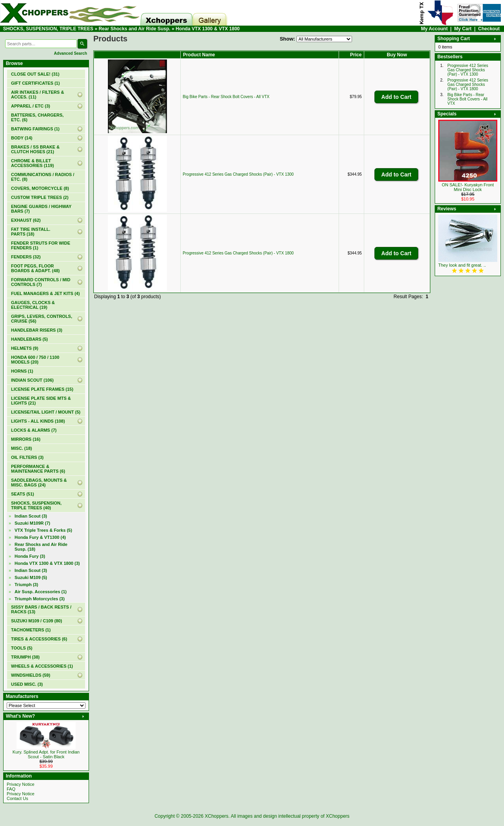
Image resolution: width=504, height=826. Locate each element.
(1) (35, 83)
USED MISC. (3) (27, 684)
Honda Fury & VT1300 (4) (40, 537)
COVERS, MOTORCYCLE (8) (40, 188)
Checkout (489, 29)
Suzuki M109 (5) (31, 577)
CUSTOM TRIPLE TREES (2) (40, 197)
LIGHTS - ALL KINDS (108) (38, 421)
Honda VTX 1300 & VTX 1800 (208, 29)
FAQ (11, 789)
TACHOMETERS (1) (31, 630)
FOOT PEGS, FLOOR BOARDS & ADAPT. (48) (35, 268)
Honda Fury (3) (30, 556)
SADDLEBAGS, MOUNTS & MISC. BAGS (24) (39, 483)
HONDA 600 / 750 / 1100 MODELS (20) (35, 360)
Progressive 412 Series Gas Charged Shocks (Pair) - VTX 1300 (238, 174)
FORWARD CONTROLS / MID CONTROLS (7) (41, 282)
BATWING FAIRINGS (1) (35, 129)
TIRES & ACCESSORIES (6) (39, 639)
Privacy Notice (20, 784)
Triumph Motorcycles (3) (40, 599)
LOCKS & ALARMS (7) (34, 430)
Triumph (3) (26, 585)
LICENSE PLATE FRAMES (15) (42, 389)
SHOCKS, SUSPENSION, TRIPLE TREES (48, 29)
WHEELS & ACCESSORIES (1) (42, 666)
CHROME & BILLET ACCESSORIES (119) (32, 163)
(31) (35, 74)
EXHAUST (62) (26, 220)
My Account (434, 29)
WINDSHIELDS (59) (31, 675)
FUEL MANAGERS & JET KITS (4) (45, 293)
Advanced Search (70, 53)
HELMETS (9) (25, 348)
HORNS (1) (22, 371)
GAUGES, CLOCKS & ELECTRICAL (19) (33, 305)
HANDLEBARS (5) (30, 339)
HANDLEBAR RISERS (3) (37, 330)
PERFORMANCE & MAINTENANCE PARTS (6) (38, 469)
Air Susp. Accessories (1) (41, 592)
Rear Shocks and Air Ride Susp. (134, 29)
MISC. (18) (21, 448)
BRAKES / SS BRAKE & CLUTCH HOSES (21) (35, 149)
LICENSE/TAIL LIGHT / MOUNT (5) (46, 412)
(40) (36, 505)
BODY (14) (22, 138)
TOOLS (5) (22, 648)
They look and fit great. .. (462, 265)
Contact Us (17, 798)
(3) (47, 563)
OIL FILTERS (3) (27, 457)
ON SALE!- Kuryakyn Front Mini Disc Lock (468, 187)
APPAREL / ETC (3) (31, 106)
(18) (41, 547)
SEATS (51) (22, 494)
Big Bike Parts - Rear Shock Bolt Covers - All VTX (226, 97)
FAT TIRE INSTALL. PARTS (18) (31, 232)
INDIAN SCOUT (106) (32, 380)
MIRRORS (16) (26, 439)
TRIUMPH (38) (25, 657)
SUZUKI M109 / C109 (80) (37, 621)
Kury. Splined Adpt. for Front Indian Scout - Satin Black (46, 754)
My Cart (463, 29)
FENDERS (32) (26, 257)
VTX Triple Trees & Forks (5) (43, 530)
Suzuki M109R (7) (32, 523)
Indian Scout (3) (31, 516)
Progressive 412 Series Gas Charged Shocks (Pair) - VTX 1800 (238, 253)
